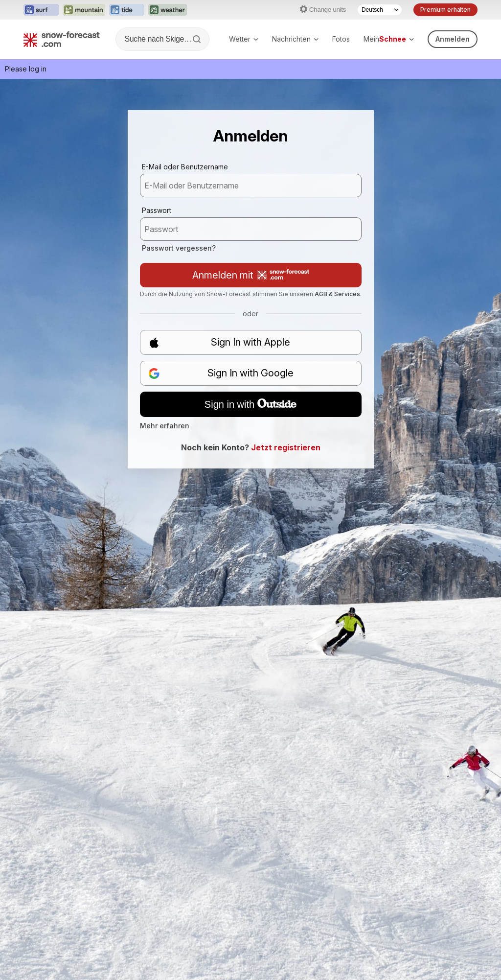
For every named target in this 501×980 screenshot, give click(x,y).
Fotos (341, 39)
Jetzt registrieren (286, 447)
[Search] (198, 39)
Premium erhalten (445, 10)
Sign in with (250, 404)
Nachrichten (295, 39)
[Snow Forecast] (62, 39)
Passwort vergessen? (179, 248)
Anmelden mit (251, 275)
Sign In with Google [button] (221, 373)
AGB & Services (337, 294)
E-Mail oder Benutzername (185, 167)
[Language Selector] (380, 10)
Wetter (244, 39)
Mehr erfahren (165, 426)
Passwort (157, 210)
